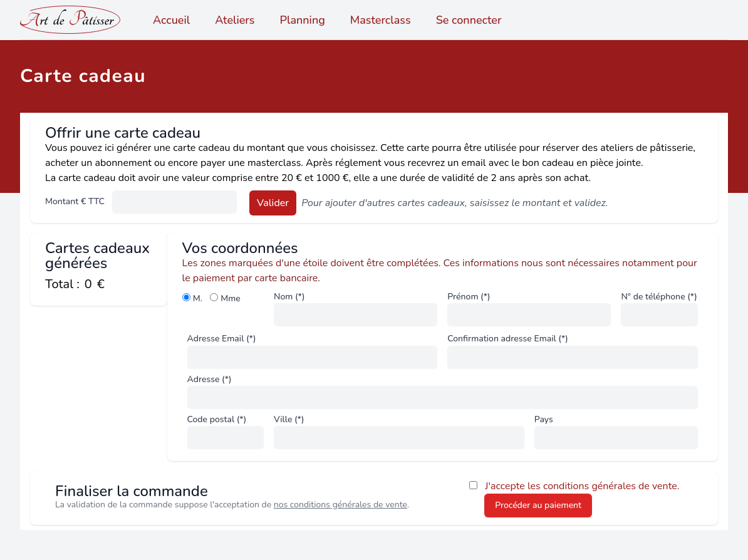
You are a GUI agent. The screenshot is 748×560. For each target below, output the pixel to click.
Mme (231, 298)
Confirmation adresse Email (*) (508, 339)
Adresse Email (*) (222, 339)
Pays (544, 419)
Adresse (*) (210, 379)
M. (198, 298)
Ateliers (235, 20)
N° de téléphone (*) (659, 297)
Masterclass (381, 20)
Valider (273, 203)
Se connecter (469, 20)
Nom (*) (289, 297)
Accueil (171, 20)
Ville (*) (289, 419)
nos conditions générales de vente (340, 505)
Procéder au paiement (538, 505)
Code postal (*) (217, 419)
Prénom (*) (469, 297)
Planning (303, 20)
